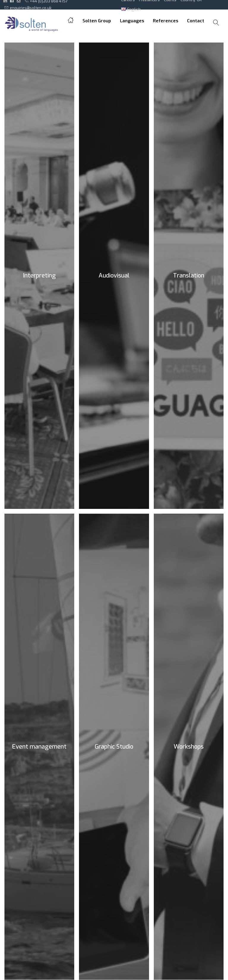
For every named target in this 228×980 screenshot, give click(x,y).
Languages (132, 21)
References (166, 21)
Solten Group (97, 21)
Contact (196, 21)
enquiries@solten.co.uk (28, 8)
